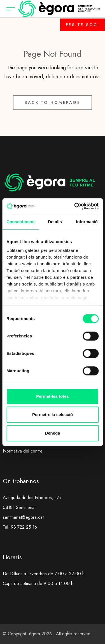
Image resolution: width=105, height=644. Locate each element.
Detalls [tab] (55, 222)
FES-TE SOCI (83, 25)
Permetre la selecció (53, 415)
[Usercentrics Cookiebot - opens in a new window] (75, 206)
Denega (52, 433)
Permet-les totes (53, 396)
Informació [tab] (87, 222)
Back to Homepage (53, 102)
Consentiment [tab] (21, 222)
